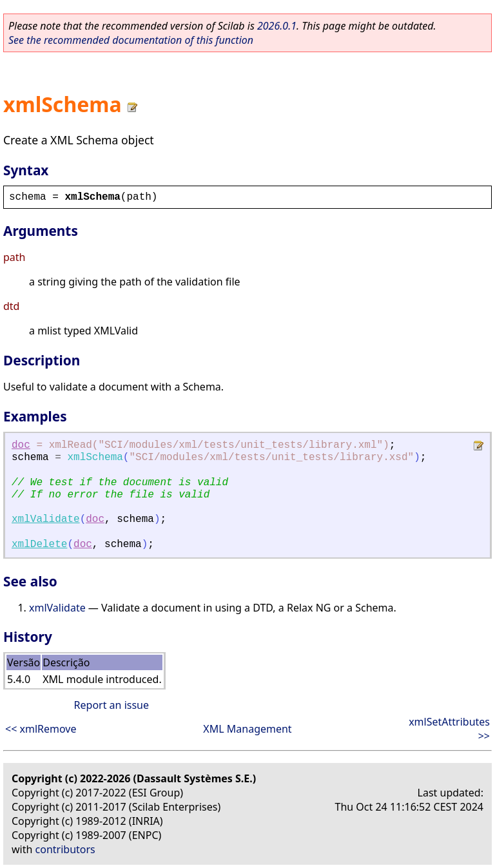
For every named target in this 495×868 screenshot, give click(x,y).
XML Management (247, 729)
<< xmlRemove (41, 729)
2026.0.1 (277, 26)
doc (21, 445)
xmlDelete (39, 545)
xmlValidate (46, 519)
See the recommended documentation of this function (131, 40)
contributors (65, 849)
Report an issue (112, 705)
